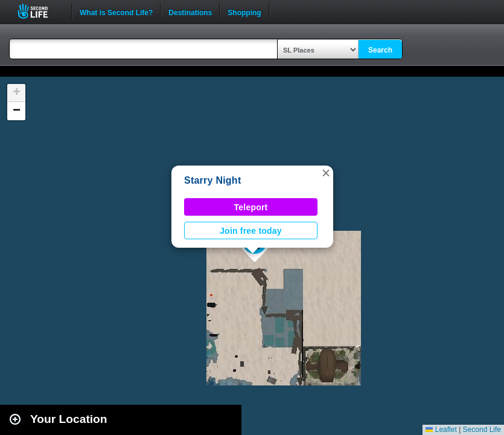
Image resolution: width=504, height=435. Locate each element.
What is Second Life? (116, 11)
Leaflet (441, 430)
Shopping (244, 11)
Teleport (251, 207)
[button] (326, 173)
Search (380, 50)
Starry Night (212, 180)
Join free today (251, 231)
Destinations (190, 11)
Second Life (40, 11)
